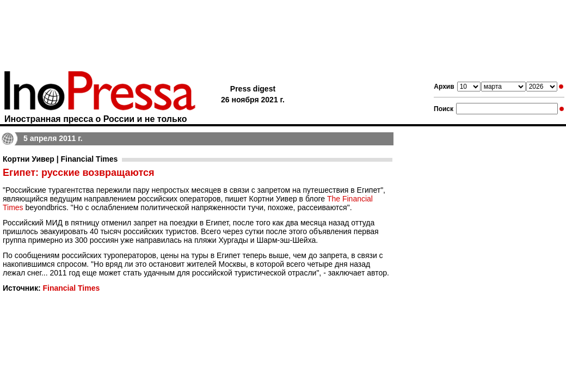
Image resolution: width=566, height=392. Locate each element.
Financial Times (71, 288)
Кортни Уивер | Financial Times (60, 159)
